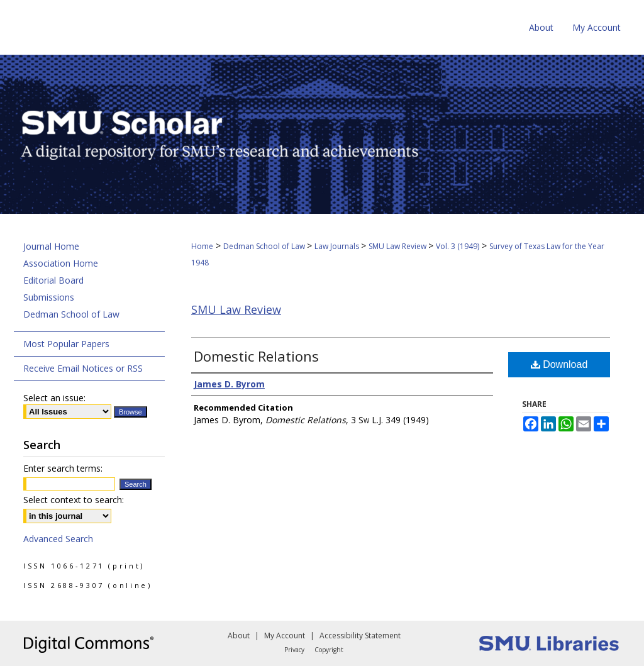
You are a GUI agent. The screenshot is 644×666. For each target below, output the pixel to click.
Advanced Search (58, 539)
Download (559, 364)
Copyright (329, 650)
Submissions (49, 297)
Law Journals (338, 246)
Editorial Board (53, 280)
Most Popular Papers (66, 344)
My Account (285, 635)
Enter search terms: (63, 468)
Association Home (61, 263)
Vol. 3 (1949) (458, 246)
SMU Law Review (398, 246)
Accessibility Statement (360, 635)
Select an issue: (54, 398)
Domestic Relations (256, 356)
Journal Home (51, 246)
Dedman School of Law (265, 246)
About (239, 635)
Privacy (294, 650)
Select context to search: (74, 500)
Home (202, 246)
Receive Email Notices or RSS (83, 368)
